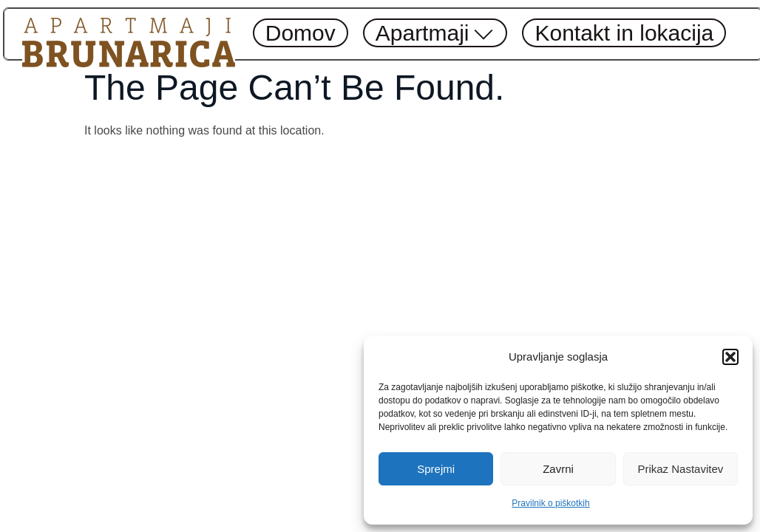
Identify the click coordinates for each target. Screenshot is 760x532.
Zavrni (558, 469)
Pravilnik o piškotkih (550, 503)
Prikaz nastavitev (680, 469)
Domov (301, 33)
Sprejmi (436, 469)
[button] (730, 357)
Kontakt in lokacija (624, 33)
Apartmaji (435, 33)
